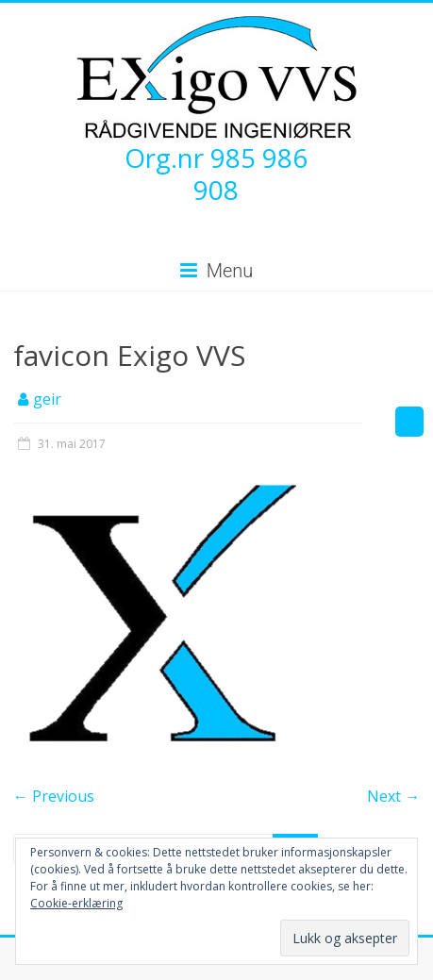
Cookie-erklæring (76, 903)
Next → (393, 796)
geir (47, 399)
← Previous (54, 796)
